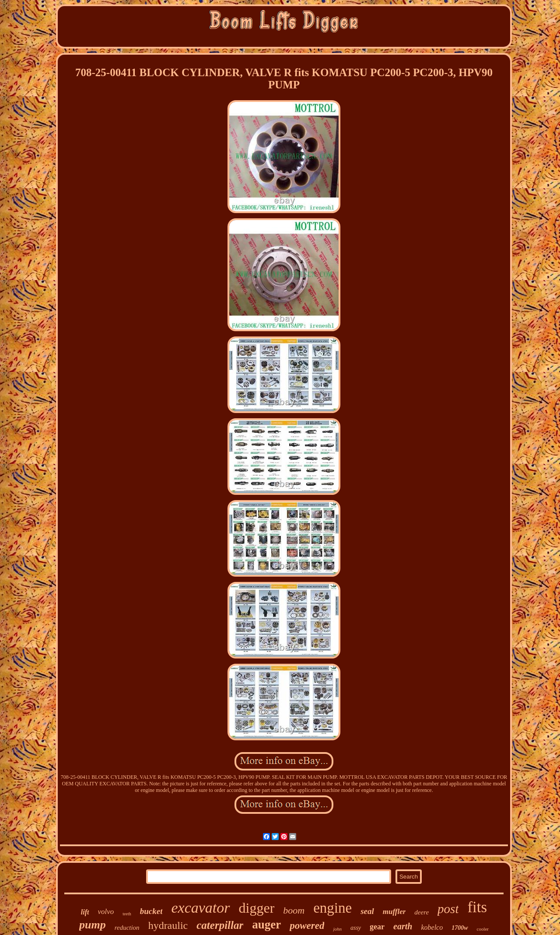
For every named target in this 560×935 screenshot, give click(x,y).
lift (85, 912)
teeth (127, 914)
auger (266, 924)
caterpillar (220, 925)
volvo (106, 912)
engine (332, 908)
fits (477, 907)
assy (356, 928)
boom (294, 910)
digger (257, 908)
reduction (127, 928)
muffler (394, 912)
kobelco (432, 927)
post (448, 909)
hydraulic (168, 925)
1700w (460, 928)
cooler (483, 929)
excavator (200, 908)
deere (422, 912)
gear (377, 927)
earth (403, 926)
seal (367, 911)
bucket (151, 911)
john (337, 929)
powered (307, 926)
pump (93, 925)
